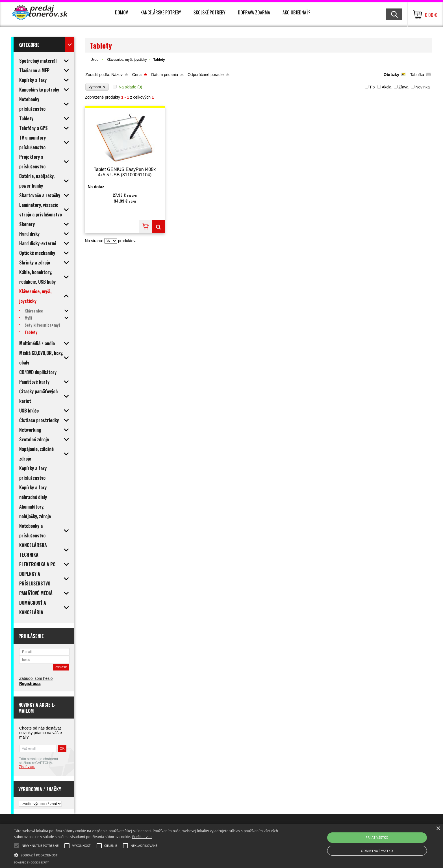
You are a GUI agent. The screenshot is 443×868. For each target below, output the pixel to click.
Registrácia (30, 683)
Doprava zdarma (254, 12)
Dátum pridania (165, 75)
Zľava (403, 87)
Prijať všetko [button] (377, 837)
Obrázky (391, 75)
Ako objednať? (297, 12)
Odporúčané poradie (206, 75)
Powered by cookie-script (32, 862)
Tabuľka (417, 75)
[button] (149, 855)
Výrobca (97, 87)
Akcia (386, 87)
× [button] (438, 829)
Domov (121, 12)
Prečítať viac (142, 837)
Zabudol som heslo (36, 678)
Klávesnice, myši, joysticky (127, 60)
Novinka (423, 87)
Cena (137, 75)
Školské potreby (209, 12)
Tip (372, 87)
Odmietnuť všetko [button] (377, 851)
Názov (117, 75)
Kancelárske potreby (161, 12)
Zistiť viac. (27, 767)
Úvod (94, 60)
